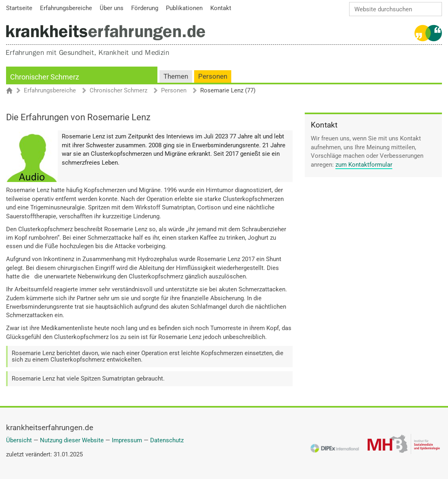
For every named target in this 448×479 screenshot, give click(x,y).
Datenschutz (167, 440)
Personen (213, 76)
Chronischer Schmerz (45, 77)
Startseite (13, 91)
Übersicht (19, 440)
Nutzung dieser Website (72, 440)
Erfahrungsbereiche (50, 91)
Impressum (127, 440)
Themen (176, 76)
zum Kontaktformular (364, 165)
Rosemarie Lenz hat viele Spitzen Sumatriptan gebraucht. (88, 379)
